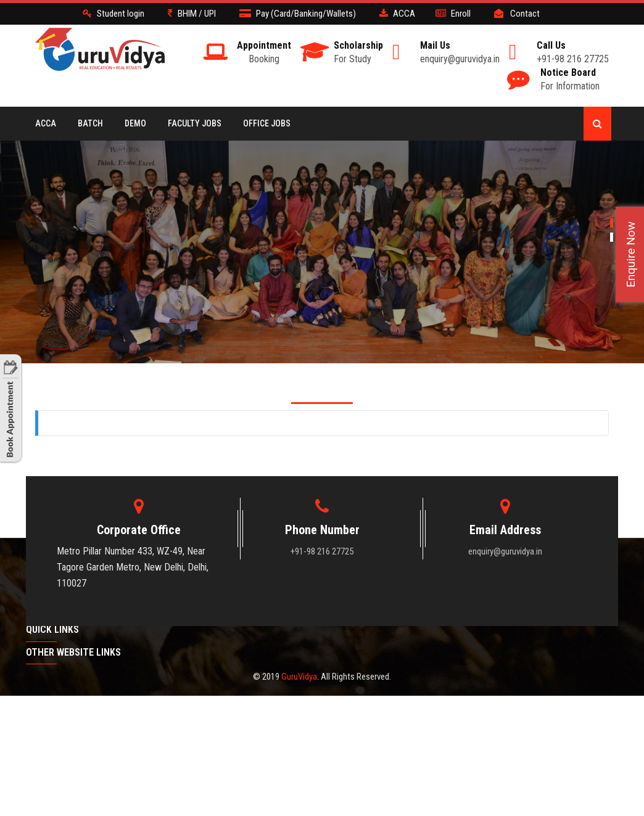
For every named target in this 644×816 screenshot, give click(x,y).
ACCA (46, 123)
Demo (135, 123)
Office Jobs (267, 123)
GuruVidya (299, 677)
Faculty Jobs (195, 123)
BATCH (90, 123)
